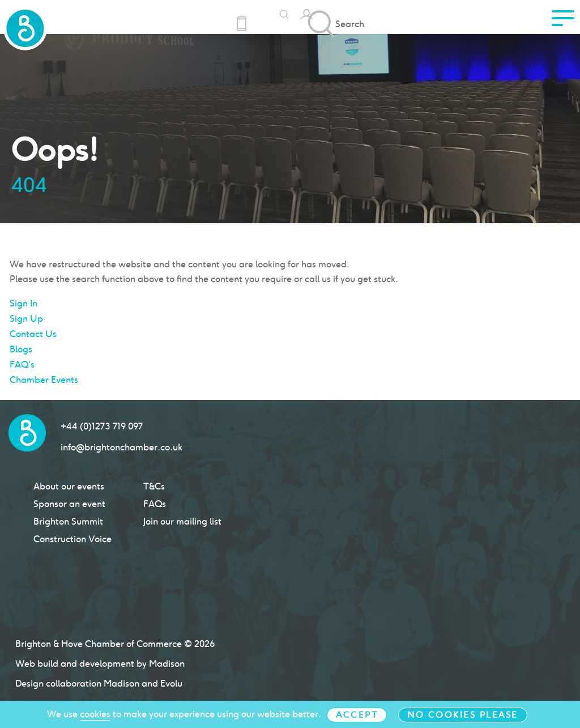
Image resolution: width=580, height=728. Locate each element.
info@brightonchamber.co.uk (121, 447)
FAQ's (22, 365)
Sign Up (26, 319)
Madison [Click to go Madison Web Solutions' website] (167, 664)
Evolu (171, 684)
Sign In (24, 303)
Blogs (21, 349)
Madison (121, 684)
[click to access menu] (563, 22)
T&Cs (154, 486)
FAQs (155, 504)
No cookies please (463, 715)
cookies (95, 714)
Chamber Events (44, 380)
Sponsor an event (69, 504)
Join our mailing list (182, 521)
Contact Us (33, 334)
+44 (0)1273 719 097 (102, 426)
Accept (357, 715)
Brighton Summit (68, 521)
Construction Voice (72, 539)
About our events (69, 486)
